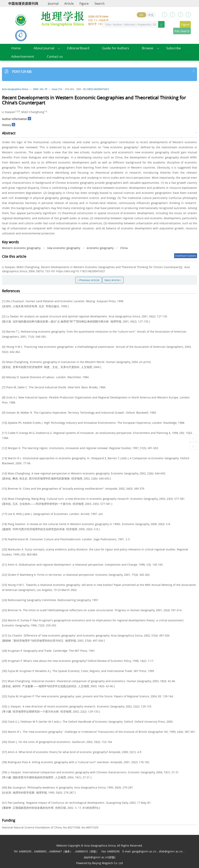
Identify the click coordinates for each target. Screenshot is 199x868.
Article (69, 4)
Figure (84, 4)
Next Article (113, 280)
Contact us (55, 56)
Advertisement (23, 56)
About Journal (44, 48)
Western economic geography (21, 248)
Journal (53, 4)
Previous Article (89, 280)
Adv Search (182, 31)
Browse (148, 48)
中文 (151, 15)
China (124, 248)
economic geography (100, 248)
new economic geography (64, 248)
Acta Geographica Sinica (15, 89)
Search (99, 4)
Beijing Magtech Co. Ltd (107, 863)
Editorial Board (78, 48)
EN (141, 15)
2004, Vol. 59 (40, 89)
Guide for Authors (116, 48)
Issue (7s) (57, 89)
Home (16, 48)
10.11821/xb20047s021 (96, 89)
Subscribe (174, 48)
